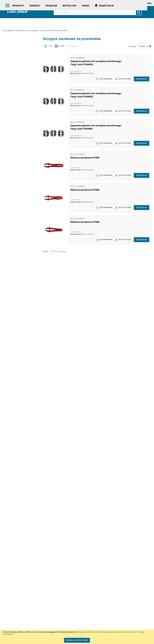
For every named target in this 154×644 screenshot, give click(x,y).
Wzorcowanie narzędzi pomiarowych (100, 621)
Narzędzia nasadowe (20, 157)
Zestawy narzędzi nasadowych (20, 380)
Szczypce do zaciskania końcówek (21, 258)
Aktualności (8, 612)
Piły (20, 199)
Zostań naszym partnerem (9, 621)
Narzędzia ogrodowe (20, 168)
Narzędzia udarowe (20, 178)
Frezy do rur (20, 82)
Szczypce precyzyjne (21, 269)
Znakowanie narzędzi (99, 629)
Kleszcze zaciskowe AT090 (85, 158)
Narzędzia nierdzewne (20, 162)
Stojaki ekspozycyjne (22, 465)
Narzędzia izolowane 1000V (20, 141)
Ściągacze (20, 324)
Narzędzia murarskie (20, 152)
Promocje (51, 23)
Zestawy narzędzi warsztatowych (20, 407)
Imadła (20, 88)
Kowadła (20, 441)
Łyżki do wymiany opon (20, 104)
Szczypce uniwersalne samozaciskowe (21, 286)
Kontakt (33, 607)
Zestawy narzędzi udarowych (20, 401)
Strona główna (9, 30)
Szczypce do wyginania (21, 253)
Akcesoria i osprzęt (22, 43)
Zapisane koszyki (129, 3)
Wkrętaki (20, 335)
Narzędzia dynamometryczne (22, 55)
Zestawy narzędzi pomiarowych (20, 391)
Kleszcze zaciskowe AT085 (85, 190)
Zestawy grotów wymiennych (20, 364)
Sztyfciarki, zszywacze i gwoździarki (20, 314)
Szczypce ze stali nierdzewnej (21, 303)
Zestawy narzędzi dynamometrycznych (20, 375)
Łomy (20, 98)
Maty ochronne (20, 114)
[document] (77, 637)
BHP (22, 480)
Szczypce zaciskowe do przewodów (21, 298)
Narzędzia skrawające (20, 173)
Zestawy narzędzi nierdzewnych (20, 385)
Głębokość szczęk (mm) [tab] (21, 547)
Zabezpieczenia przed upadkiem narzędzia (20, 352)
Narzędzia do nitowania (20, 130)
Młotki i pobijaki (20, 120)
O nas (5, 607)
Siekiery (20, 205)
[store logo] (17, 12)
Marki (86, 23)
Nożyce (20, 189)
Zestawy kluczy (20, 369)
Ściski (20, 330)
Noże (20, 183)
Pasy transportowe (22, 507)
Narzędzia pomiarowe (22, 66)
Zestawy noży (20, 412)
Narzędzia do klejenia (20, 125)
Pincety (21, 221)
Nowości (35, 23)
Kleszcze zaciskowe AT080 (85, 222)
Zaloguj (148, 3)
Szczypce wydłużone (21, 292)
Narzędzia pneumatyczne (22, 61)
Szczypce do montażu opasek (21, 237)
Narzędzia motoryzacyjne (20, 146)
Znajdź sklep (104, 23)
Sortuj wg (132, 46)
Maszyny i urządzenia (22, 48)
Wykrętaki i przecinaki (20, 346)
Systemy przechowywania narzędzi (22, 473)
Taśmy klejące (22, 512)
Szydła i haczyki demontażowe (20, 319)
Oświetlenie (22, 460)
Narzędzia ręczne (23, 30)
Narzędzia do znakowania (20, 136)
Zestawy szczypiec (20, 423)
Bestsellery (70, 23)
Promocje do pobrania (73, 618)
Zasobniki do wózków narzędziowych (20, 359)
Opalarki (20, 194)
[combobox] (98, 12)
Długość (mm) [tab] (17, 565)
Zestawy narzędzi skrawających (20, 396)
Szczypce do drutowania (21, 226)
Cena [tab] (12, 528)
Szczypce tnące (21, 279)
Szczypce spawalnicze (21, 274)
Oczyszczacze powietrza (22, 454)
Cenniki (66, 607)
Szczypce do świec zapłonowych (21, 247)
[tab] (5, 43)
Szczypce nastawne (21, 263)
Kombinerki (21, 215)
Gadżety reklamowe (22, 501)
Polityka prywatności (72, 623)
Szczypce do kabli (21, 231)
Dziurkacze (21, 308)
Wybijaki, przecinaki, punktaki (20, 340)
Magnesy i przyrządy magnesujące (20, 109)
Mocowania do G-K (20, 446)
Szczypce (35, 30)
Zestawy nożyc (20, 417)
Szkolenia (34, 612)
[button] (123, 79)
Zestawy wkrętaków (20, 428)
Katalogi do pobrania (72, 612)
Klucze (20, 93)
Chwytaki (20, 77)
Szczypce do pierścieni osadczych (21, 242)
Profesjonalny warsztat (73, 629)
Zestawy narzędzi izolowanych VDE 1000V (20, 434)
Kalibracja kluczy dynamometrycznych (99, 610)
